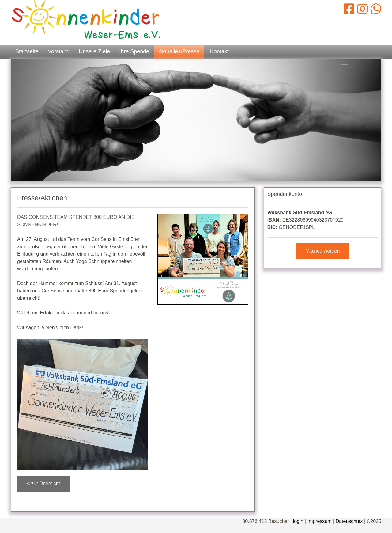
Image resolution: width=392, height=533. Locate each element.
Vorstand (59, 51)
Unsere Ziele (94, 51)
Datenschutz (349, 521)
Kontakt (219, 51)
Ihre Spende (134, 51)
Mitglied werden (322, 251)
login (298, 521)
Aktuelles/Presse (179, 51)
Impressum (319, 521)
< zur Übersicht (43, 484)
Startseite (27, 51)
